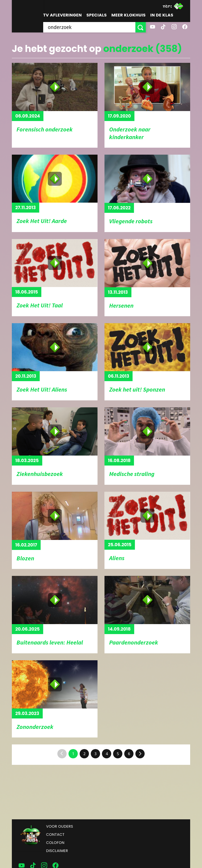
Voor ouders (60, 826)
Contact (55, 834)
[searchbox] (89, 27)
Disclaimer (57, 851)
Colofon (55, 843)
